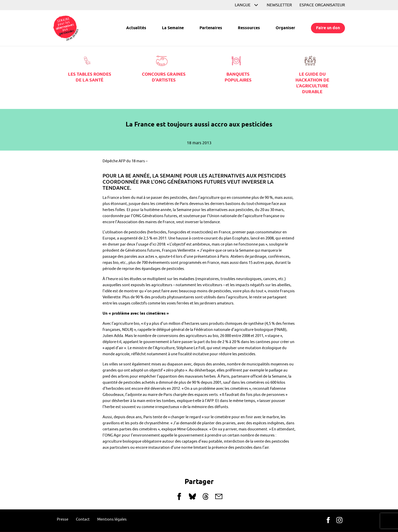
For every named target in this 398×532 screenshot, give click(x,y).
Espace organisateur (322, 5)
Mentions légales (112, 519)
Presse (63, 519)
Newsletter (279, 5)
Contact (83, 519)
